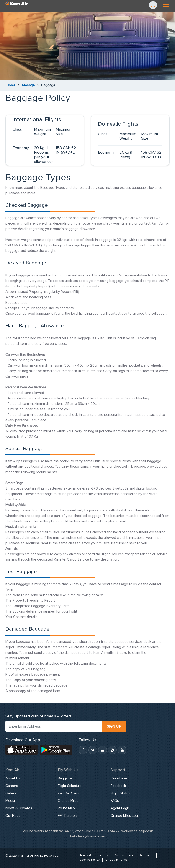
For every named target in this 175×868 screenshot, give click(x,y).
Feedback (118, 786)
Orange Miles (68, 801)
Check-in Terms (116, 860)
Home (11, 85)
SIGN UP (114, 726)
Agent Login (120, 808)
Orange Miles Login (125, 816)
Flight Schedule (70, 786)
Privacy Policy (123, 855)
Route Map (66, 808)
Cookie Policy (90, 860)
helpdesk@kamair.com (88, 836)
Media (10, 801)
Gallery (11, 793)
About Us (13, 778)
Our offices (119, 778)
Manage (28, 85)
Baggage (65, 778)
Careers (12, 786)
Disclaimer (146, 855)
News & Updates (19, 808)
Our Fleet (13, 816)
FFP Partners (68, 816)
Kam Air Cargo (69, 793)
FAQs (115, 801)
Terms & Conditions (94, 855)
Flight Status (120, 793)
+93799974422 (107, 831)
